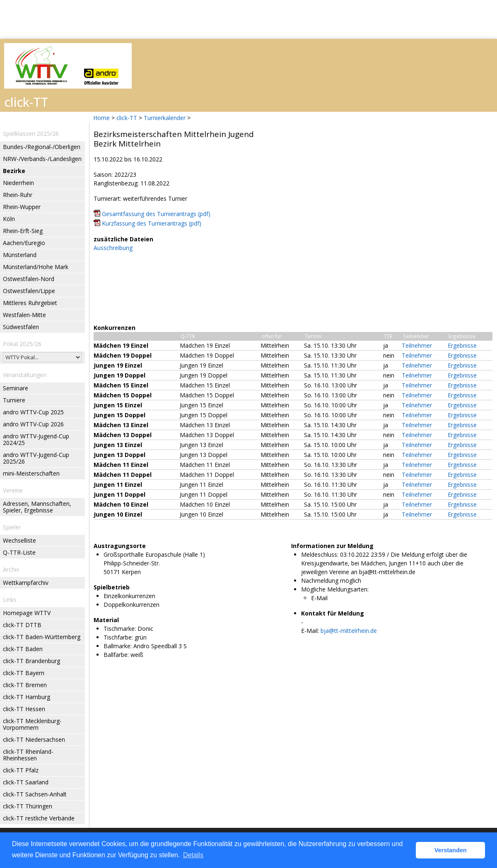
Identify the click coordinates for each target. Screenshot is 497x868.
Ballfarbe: (116, 655)
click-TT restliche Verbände (39, 818)
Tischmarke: (120, 629)
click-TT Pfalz (21, 770)
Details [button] (193, 855)
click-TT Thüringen (28, 806)
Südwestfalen (21, 327)
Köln (9, 219)
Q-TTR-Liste (19, 552)
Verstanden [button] (451, 850)
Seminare (16, 388)
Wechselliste (19, 540)
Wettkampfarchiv (26, 583)
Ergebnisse (462, 345)
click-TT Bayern (24, 673)
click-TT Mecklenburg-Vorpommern (32, 724)
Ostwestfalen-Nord (29, 279)
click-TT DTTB (22, 625)
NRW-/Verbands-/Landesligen (42, 159)
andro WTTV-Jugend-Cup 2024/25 (36, 439)
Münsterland (20, 255)
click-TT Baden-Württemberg (42, 637)
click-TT (127, 118)
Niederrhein (18, 183)
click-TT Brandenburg (31, 661)
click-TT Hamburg (27, 697)
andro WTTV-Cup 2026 (33, 424)
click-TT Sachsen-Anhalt (35, 794)
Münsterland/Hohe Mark (36, 267)
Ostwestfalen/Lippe (29, 291)
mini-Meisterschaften (31, 473)
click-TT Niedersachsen (34, 739)
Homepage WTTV (27, 613)
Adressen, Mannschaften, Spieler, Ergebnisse (37, 507)
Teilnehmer (417, 345)
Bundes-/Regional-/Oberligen (42, 147)
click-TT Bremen (25, 685)
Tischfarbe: (118, 637)
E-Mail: (310, 631)
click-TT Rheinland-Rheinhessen (28, 755)
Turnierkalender (165, 118)
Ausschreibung (113, 248)
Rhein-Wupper (22, 207)
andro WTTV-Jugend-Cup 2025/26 (36, 458)
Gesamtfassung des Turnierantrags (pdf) (156, 214)
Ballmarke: (118, 646)
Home (101, 118)
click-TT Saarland (26, 782)
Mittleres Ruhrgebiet (30, 303)
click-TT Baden (23, 649)
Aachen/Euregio (24, 243)
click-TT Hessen (24, 709)
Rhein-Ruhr (18, 195)
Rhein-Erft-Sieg (23, 231)
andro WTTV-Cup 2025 (33, 412)
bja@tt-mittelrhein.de (349, 631)
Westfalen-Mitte (24, 315)
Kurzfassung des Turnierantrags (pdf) (152, 223)
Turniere (14, 400)
